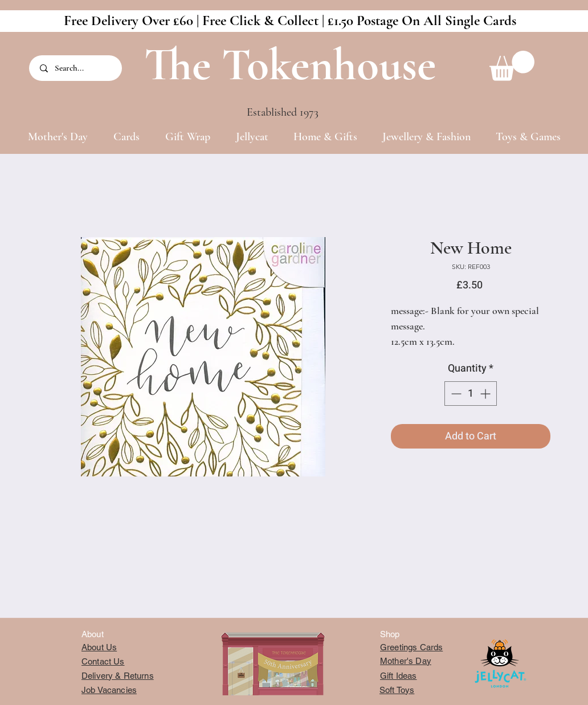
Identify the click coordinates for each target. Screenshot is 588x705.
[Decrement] (455, 394)
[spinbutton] (471, 394)
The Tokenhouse (290, 65)
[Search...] (76, 68)
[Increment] (486, 394)
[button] (512, 66)
